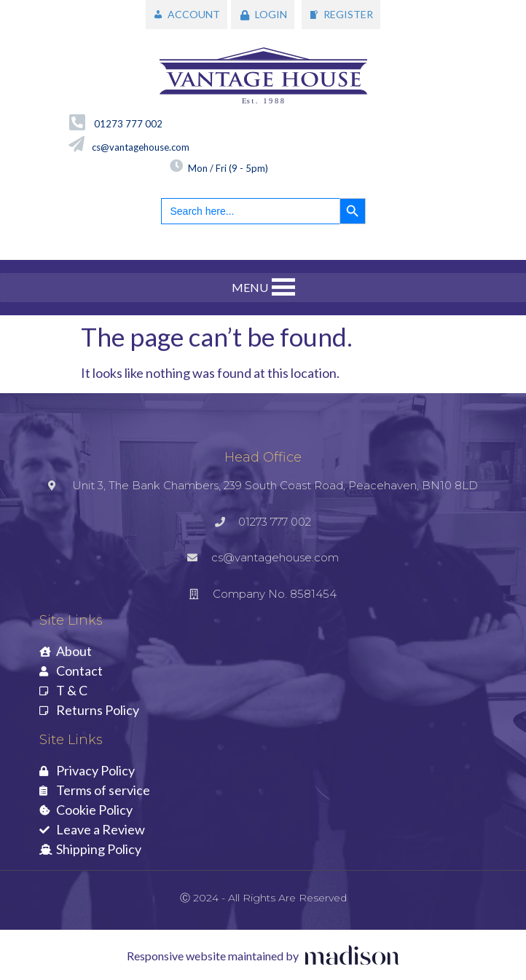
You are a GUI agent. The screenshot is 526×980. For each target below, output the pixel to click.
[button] (250, 288)
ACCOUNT (194, 14)
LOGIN (271, 14)
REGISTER (348, 14)
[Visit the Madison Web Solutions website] (263, 956)
